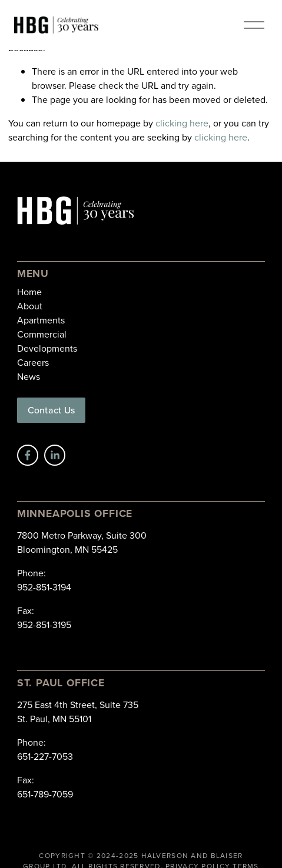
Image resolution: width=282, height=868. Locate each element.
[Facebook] (28, 455)
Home (29, 292)
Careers (33, 362)
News (29, 376)
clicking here (182, 123)
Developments (47, 348)
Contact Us (51, 410)
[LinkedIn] (55, 455)
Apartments (41, 320)
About (30, 306)
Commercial (42, 334)
